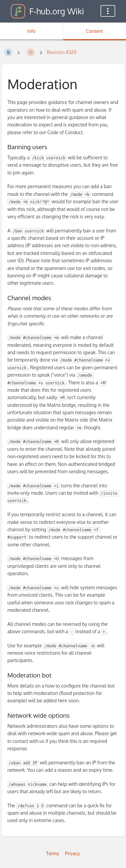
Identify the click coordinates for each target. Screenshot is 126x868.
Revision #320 (61, 52)
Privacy (72, 853)
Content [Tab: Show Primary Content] (94, 31)
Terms (53, 853)
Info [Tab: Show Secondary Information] (31, 31)
